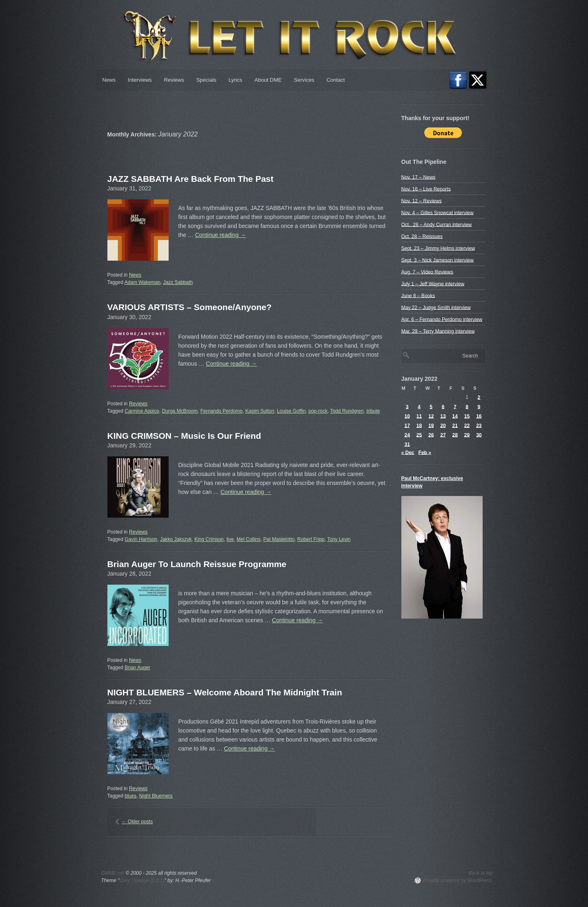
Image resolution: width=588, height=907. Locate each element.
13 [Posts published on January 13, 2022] (443, 416)
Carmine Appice (142, 411)
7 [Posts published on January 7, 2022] (455, 407)
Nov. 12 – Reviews (422, 201)
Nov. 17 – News (419, 177)
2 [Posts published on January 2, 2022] (479, 397)
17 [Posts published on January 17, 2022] (407, 425)
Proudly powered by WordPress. (458, 880)
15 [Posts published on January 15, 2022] (467, 416)
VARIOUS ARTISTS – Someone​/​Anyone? (190, 307)
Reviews (174, 80)
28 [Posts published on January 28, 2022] (455, 435)
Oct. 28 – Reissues (422, 236)
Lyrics (235, 80)
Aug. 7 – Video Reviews (427, 272)
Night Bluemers (156, 796)
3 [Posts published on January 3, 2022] (407, 407)
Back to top (481, 873)
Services (304, 80)
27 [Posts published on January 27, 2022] (443, 435)
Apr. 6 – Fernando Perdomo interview (442, 319)
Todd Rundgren (347, 411)
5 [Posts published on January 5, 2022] (431, 407)
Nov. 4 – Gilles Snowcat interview (438, 212)
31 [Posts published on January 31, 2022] (407, 444)
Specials (206, 80)
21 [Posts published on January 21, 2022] (455, 425)
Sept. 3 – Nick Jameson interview (438, 260)
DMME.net (113, 873)
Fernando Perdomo (222, 411)
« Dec (408, 452)
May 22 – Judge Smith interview (436, 307)
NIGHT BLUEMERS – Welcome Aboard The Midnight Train (225, 692)
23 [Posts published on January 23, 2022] (479, 425)
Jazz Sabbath (178, 282)
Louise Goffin (291, 411)
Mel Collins (248, 539)
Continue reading (221, 235)
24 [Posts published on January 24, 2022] (407, 435)
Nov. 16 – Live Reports (426, 189)
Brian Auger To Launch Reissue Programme (197, 564)
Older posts (137, 822)
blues (130, 796)
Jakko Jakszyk (176, 539)
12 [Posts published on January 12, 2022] (431, 416)
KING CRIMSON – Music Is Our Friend (184, 436)
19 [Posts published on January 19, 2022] (431, 425)
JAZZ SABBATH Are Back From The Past (190, 179)
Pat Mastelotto (279, 539)
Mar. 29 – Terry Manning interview (438, 331)
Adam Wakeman (143, 282)
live (230, 539)
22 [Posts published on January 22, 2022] (467, 425)
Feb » (425, 452)
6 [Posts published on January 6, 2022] (443, 407)
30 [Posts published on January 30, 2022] (479, 435)
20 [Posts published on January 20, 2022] (443, 425)
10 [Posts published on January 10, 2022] (407, 416)
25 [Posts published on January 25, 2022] (419, 435)
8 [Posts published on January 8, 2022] (467, 407)
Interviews (140, 80)
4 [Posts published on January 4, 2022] (419, 407)
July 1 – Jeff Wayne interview (433, 284)
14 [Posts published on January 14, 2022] (455, 416)
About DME (268, 80)
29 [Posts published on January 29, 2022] (467, 435)
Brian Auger (137, 668)
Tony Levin (339, 539)
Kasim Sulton (260, 411)
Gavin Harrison (141, 539)
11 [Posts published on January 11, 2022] (419, 416)
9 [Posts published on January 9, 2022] (479, 407)
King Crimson (209, 539)
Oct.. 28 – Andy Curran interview (437, 224)
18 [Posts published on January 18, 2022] (419, 425)
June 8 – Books (418, 295)
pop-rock (318, 411)
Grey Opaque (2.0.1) (142, 880)
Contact (336, 80)
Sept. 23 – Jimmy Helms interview (438, 248)
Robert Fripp (311, 539)
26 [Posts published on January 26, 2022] (431, 435)
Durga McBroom (180, 411)
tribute (373, 411)
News (109, 80)
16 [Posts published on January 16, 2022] (479, 416)
